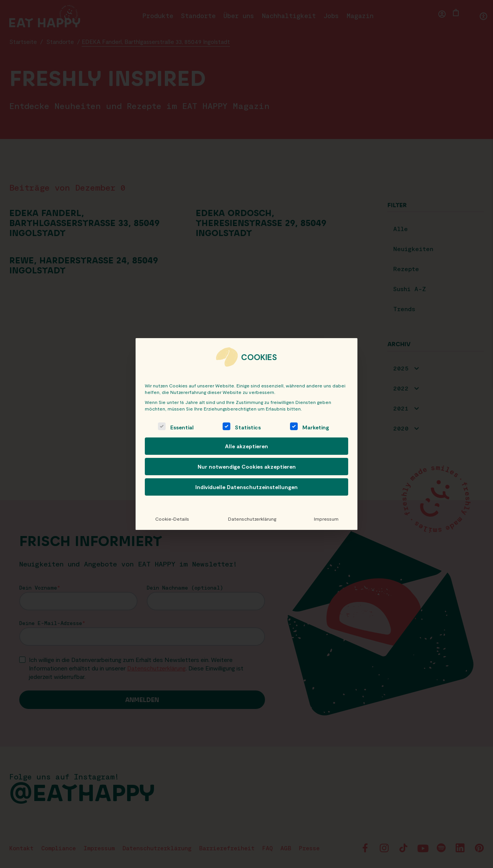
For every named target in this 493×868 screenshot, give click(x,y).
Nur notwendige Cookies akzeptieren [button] (247, 467)
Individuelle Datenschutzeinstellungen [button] (246, 487)
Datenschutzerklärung (251, 519)
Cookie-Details (172, 519)
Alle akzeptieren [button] (246, 446)
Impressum (326, 519)
